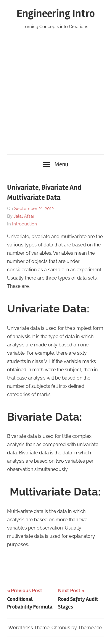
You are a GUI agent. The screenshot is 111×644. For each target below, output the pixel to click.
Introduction (25, 224)
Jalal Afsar (24, 216)
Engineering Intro (56, 14)
